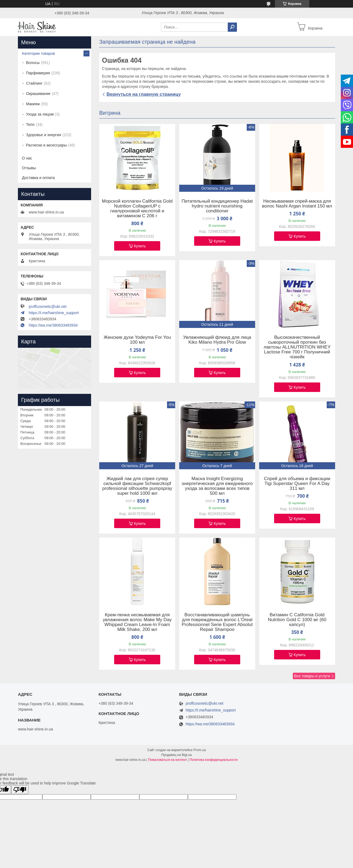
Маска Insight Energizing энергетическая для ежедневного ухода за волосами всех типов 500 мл (217, 486)
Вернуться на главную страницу (144, 94)
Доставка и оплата (38, 178)
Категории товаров (38, 53)
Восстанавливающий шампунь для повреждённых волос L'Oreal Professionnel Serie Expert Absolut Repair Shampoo (217, 622)
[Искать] (232, 27)
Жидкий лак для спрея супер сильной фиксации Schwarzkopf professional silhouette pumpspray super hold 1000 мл (137, 486)
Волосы (33, 63)
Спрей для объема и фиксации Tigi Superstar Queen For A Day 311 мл (297, 484)
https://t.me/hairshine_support (54, 313)
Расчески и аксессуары (46, 145)
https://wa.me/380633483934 (53, 325)
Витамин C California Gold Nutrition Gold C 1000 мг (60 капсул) (297, 620)
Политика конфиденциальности (214, 760)
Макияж (33, 104)
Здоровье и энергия (44, 135)
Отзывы (29, 168)
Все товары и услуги (312, 676)
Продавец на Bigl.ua (176, 755)
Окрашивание (38, 94)
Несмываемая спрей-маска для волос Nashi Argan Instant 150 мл (297, 204)
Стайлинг (34, 83)
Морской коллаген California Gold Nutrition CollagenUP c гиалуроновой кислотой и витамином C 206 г (137, 209)
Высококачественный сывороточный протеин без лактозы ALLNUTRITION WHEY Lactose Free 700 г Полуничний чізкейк (297, 347)
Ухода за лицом (40, 114)
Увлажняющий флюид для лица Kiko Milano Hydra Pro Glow (217, 340)
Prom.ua (200, 750)
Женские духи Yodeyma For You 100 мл (137, 340)
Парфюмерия (38, 73)
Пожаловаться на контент (167, 760)
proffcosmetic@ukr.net (48, 307)
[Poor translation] (20, 790)
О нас (27, 158)
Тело (30, 125)
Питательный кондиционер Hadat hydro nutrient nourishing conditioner (217, 206)
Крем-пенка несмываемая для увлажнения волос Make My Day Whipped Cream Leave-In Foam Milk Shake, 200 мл (137, 622)
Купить (140, 246)
